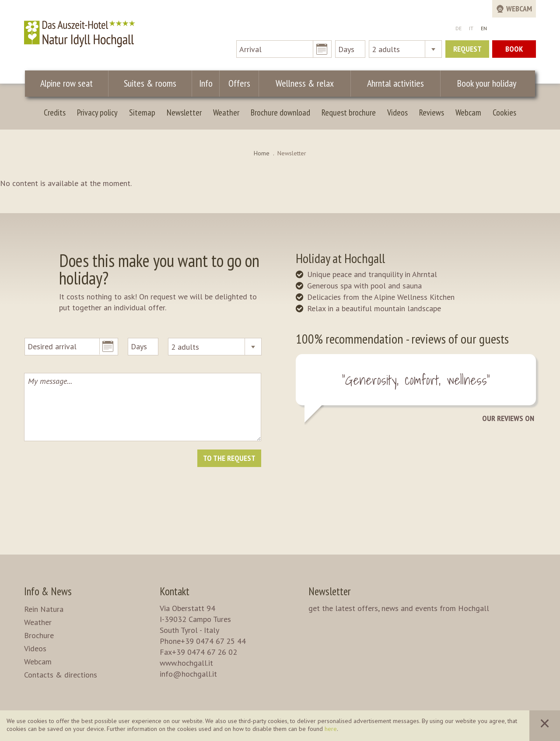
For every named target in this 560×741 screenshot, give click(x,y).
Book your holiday (484, 83)
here (331, 729)
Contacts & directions (61, 675)
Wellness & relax (301, 83)
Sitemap (142, 112)
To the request (229, 458)
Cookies (504, 112)
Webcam (468, 112)
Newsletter (184, 112)
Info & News (48, 591)
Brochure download (280, 112)
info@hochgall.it (188, 674)
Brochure (39, 635)
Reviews (432, 112)
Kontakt (175, 591)
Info (205, 83)
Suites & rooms (151, 83)
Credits (55, 112)
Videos (397, 112)
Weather (226, 112)
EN (484, 28)
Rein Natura (44, 609)
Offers (237, 83)
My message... (143, 407)
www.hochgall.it (186, 663)
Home (262, 153)
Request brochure (349, 112)
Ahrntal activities (390, 83)
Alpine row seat (67, 83)
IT (471, 28)
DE (458, 28)
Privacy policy (97, 112)
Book (514, 49)
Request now (467, 51)
